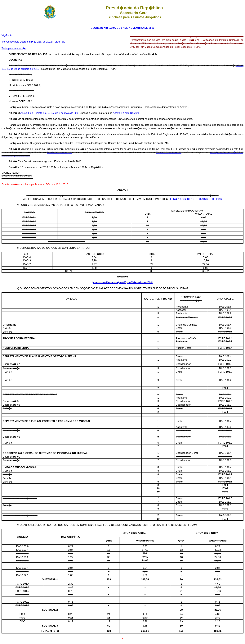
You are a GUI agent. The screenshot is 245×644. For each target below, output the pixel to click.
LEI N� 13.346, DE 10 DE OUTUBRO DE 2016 (195, 199)
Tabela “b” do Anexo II (169, 152)
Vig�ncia (7, 35)
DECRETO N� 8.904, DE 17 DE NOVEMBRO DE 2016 (123, 28)
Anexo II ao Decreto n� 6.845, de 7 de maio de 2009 (50, 113)
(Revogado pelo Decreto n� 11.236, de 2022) (27, 42)
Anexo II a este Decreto (126, 113)
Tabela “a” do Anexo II (60, 152)
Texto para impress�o (14, 48)
